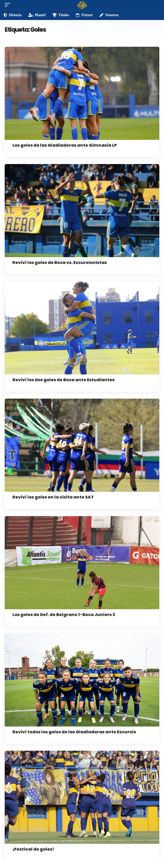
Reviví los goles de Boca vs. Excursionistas (60, 262)
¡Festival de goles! (33, 849)
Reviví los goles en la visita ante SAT (53, 497)
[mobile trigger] (9, 5)
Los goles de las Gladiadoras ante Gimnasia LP (65, 145)
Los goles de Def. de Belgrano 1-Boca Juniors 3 (64, 615)
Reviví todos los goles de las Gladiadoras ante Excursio (74, 732)
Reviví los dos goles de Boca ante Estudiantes (63, 380)
